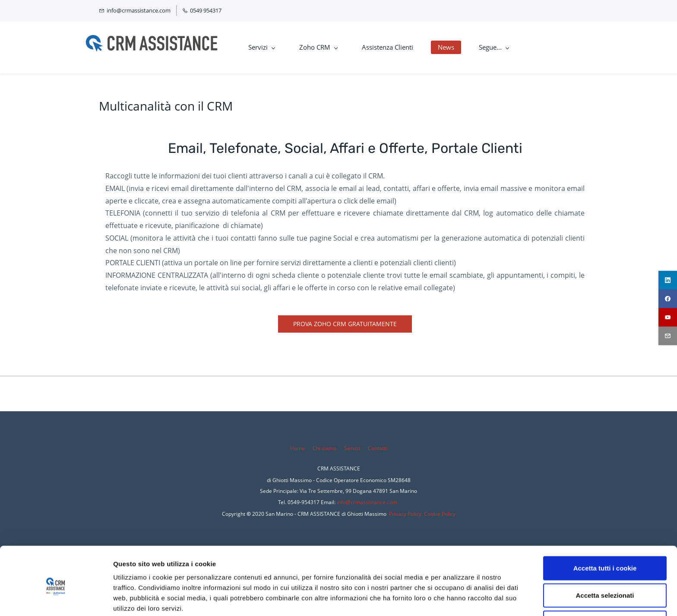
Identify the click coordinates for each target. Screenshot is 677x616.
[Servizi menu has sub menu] (275, 47)
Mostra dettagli (454, 599)
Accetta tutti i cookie (605, 531)
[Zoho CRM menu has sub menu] (332, 47)
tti (384, 448)
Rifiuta (605, 585)
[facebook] (668, 299)
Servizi (353, 448)
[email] (668, 336)
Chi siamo (324, 448)
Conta (375, 448)
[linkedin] (668, 280)
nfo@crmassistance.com (368, 502)
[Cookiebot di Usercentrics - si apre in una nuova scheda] (56, 599)
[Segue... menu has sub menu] (507, 47)
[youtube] (668, 317)
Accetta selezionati (605, 558)
